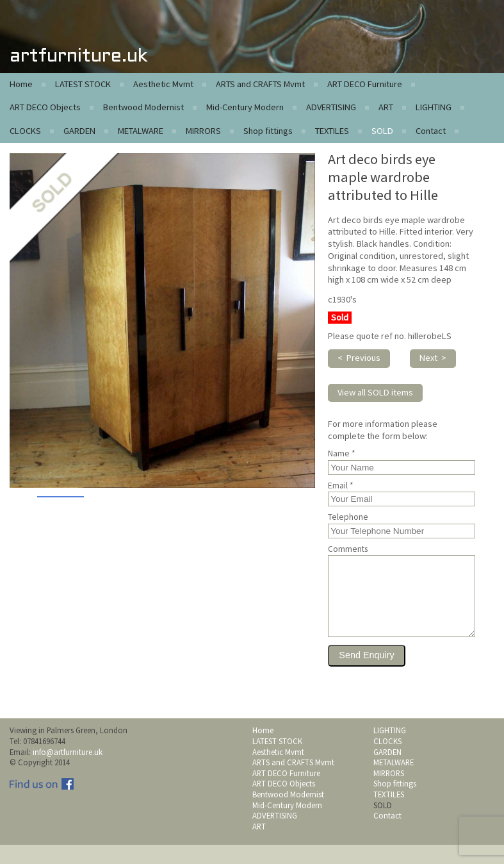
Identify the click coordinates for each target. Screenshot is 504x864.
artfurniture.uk (78, 57)
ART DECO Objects (45, 107)
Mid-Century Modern (245, 107)
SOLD (382, 131)
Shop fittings (268, 131)
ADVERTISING (331, 107)
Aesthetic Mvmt (163, 84)
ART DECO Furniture (365, 84)
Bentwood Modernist (143, 107)
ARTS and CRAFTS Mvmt (260, 84)
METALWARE (141, 131)
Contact (431, 131)
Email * (341, 486)
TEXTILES (332, 131)
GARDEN (79, 131)
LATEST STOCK (83, 84)
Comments (348, 549)
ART (386, 107)
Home (21, 84)
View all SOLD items (375, 392)
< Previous (359, 358)
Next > (433, 358)
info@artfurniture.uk (68, 771)
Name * (342, 454)
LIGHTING (434, 107)
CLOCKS (25, 131)
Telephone (348, 517)
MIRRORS (203, 131)
